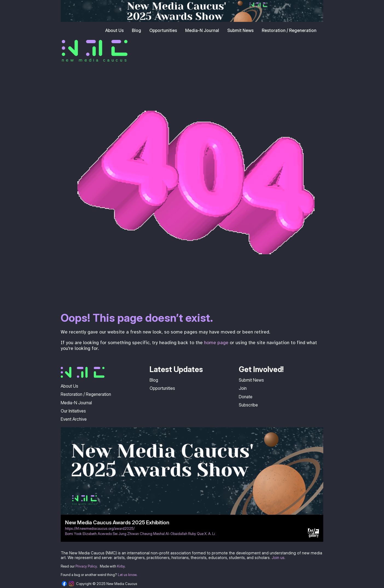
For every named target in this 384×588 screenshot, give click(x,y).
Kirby (121, 566)
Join (243, 388)
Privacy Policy (86, 566)
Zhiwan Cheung (140, 534)
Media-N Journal (202, 30)
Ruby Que (196, 534)
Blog (136, 30)
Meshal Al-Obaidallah (170, 534)
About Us (114, 30)
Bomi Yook (73, 534)
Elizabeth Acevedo (97, 534)
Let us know (127, 575)
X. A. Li (210, 534)
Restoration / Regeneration (289, 30)
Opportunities (163, 30)
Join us (278, 558)
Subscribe (248, 405)
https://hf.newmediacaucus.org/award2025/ (100, 529)
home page (216, 343)
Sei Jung (120, 534)
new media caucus (95, 60)
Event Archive (74, 419)
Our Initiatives (73, 411)
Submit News (240, 30)
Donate (246, 397)
